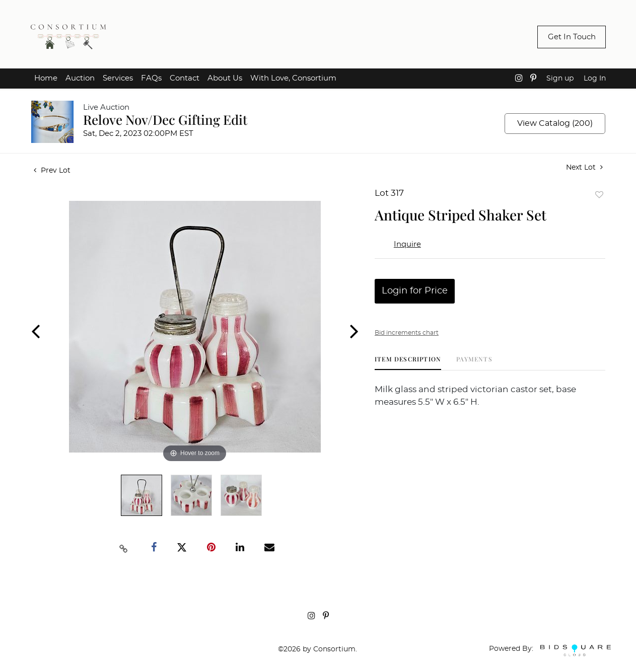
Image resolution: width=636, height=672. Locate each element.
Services (118, 78)
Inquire (407, 244)
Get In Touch (572, 37)
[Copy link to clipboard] (123, 548)
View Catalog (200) (555, 123)
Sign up (560, 79)
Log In (595, 79)
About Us (225, 78)
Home (46, 78)
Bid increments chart (407, 333)
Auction (80, 78)
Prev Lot (52, 171)
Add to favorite (599, 195)
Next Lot (584, 167)
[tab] (408, 363)
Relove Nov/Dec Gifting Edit (165, 120)
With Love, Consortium (293, 78)
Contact (185, 78)
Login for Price (415, 291)
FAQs (151, 78)
